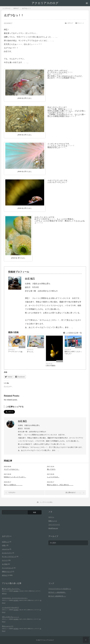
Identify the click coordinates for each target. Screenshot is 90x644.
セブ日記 (5, 564)
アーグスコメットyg (15, 352)
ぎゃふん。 (31, 352)
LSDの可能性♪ (51, 366)
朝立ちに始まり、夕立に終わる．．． (60, 485)
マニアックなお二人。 (12, 469)
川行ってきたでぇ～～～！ (10, 617)
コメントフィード (54, 524)
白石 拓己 (22, 421)
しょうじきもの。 (53, 477)
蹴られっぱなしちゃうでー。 (11, 589)
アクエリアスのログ (45, 3)
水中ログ (70, 23)
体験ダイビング (7, 571)
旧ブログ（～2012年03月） (57, 592)
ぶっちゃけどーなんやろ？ (10, 607)
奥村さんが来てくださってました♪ (73, 353)
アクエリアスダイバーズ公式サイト (60, 589)
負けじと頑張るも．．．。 (13, 485)
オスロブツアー (7, 553)
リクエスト (12, 492)
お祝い (4, 545)
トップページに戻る (46, 502)
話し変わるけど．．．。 (73, 492)
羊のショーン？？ (8, 626)
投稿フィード (53, 521)
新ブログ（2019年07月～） (57, 596)
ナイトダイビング (8, 568)
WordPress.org (53, 528)
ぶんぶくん (6, 549)
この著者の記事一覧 (73, 333)
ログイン (51, 517)
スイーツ (5, 560)
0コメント (81, 23)
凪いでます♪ (51, 469)
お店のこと (6, 542)
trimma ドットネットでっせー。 (15, 477)
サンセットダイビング (9, 557)
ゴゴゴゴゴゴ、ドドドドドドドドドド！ (15, 598)
